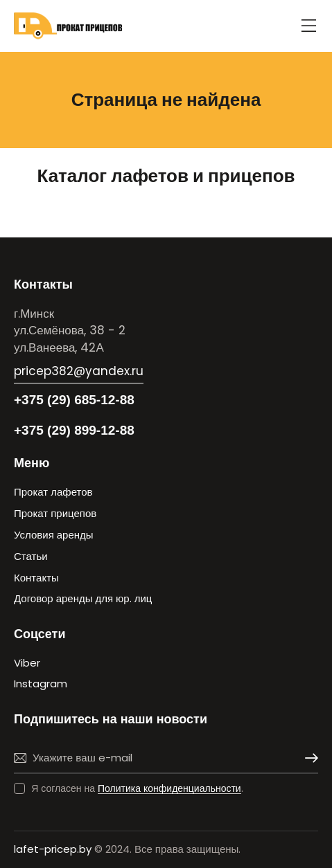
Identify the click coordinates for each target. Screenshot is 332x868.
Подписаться (308, 758)
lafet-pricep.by (53, 849)
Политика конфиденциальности (169, 789)
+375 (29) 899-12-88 (74, 430)
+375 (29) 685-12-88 (74, 400)
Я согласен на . (137, 788)
